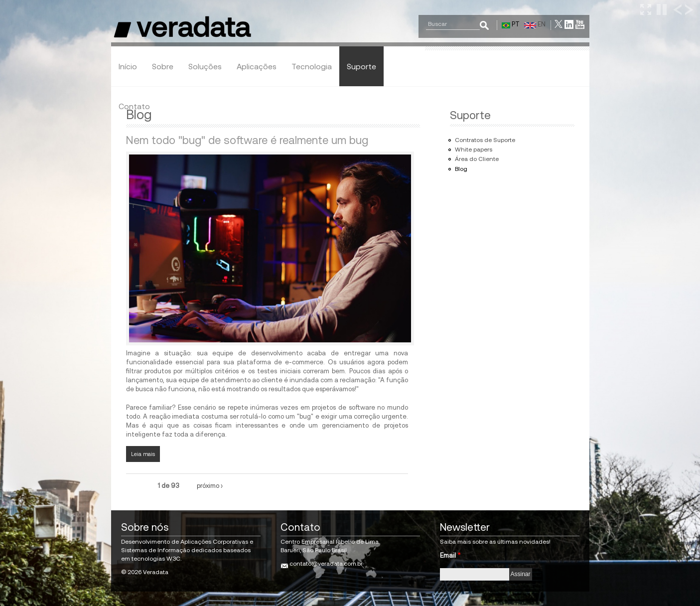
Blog (461, 169)
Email (450, 555)
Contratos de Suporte (485, 140)
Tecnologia (312, 66)
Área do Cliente (477, 159)
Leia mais (145, 453)
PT (511, 24)
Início (128, 66)
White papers (474, 150)
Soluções (205, 66)
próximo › (210, 486)
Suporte (361, 66)
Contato (134, 106)
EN (535, 24)
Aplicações (257, 66)
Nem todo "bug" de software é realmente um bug (247, 140)
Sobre (163, 66)
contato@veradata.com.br (326, 564)
